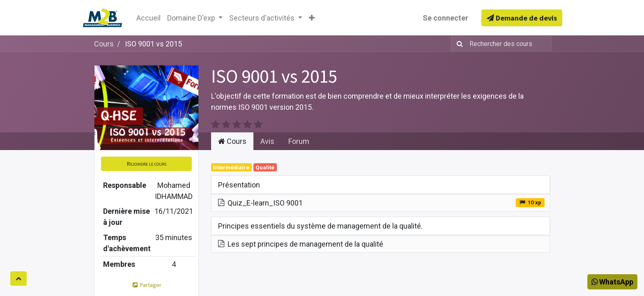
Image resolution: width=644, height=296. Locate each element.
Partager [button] (146, 285)
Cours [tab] (232, 141)
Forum (299, 141)
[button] (312, 18)
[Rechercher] (458, 44)
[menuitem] (148, 18)
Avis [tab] (267, 141)
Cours (104, 44)
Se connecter (445, 18)
